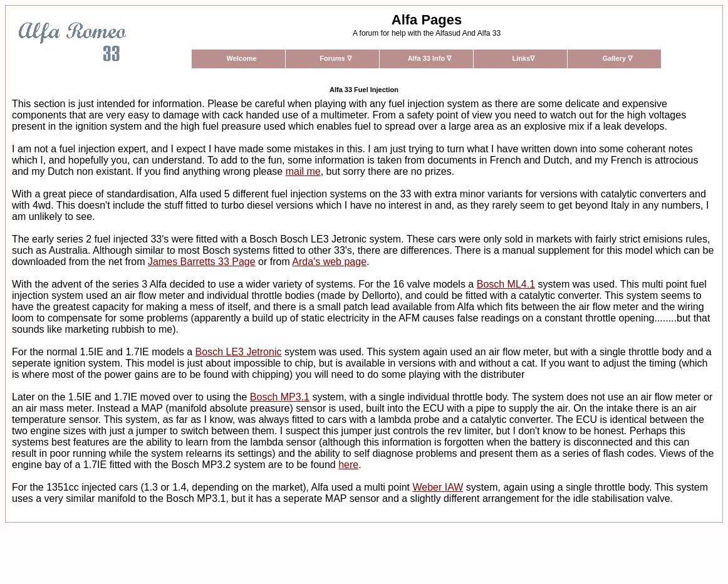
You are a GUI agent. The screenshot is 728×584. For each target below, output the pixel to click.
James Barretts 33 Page (202, 262)
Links (524, 58)
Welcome (241, 58)
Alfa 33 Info (429, 58)
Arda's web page (329, 262)
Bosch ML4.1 (506, 284)
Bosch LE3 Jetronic (239, 352)
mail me (303, 171)
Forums (335, 58)
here (348, 465)
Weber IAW (438, 487)
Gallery (617, 58)
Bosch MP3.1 (280, 397)
